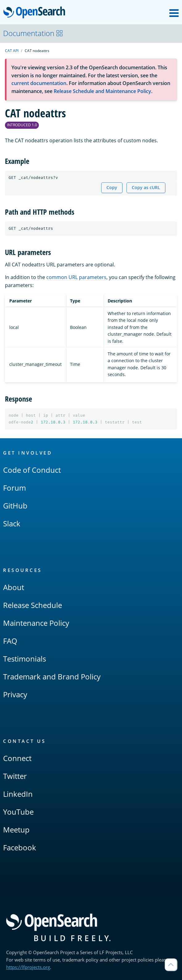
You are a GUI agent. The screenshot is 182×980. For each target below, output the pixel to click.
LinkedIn (18, 794)
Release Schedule (33, 605)
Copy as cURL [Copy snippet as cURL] (146, 187)
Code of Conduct (32, 470)
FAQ (10, 641)
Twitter (15, 776)
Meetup (16, 830)
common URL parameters (76, 277)
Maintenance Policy (36, 623)
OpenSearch (36, 13)
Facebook (20, 847)
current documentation (39, 83)
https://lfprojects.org (28, 967)
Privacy (15, 694)
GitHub (15, 506)
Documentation (33, 33)
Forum (14, 488)
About (14, 587)
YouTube (18, 812)
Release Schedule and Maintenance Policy (102, 91)
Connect (17, 758)
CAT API (12, 51)
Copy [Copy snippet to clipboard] (112, 187)
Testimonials (25, 659)
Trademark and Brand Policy (52, 676)
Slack (12, 523)
